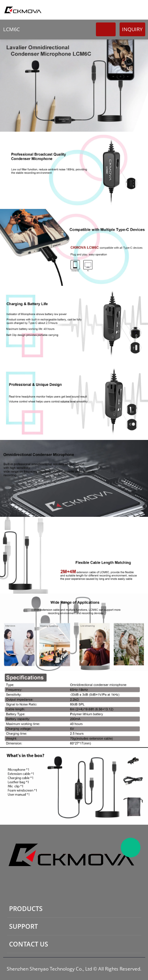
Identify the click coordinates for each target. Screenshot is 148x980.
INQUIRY (132, 29)
